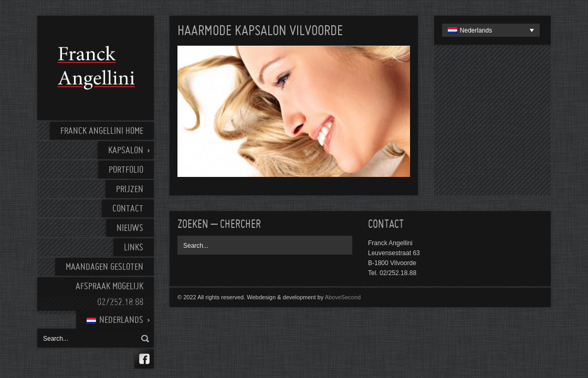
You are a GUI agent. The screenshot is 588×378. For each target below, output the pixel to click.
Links (134, 248)
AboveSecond (343, 297)
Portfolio (126, 170)
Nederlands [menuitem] (476, 30)
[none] (491, 30)
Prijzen (130, 190)
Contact (128, 209)
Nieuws (130, 229)
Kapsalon (126, 151)
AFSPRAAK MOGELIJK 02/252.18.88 (109, 295)
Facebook (144, 359)
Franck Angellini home (102, 132)
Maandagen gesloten (104, 267)
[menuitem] (115, 320)
